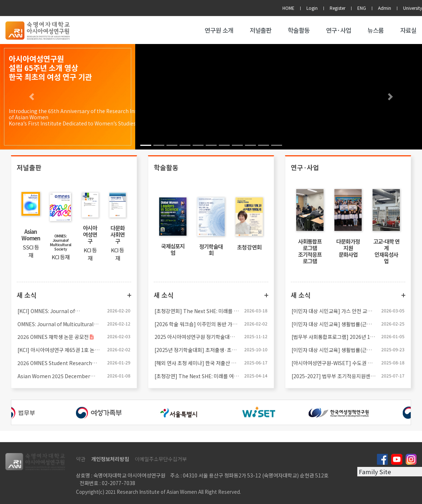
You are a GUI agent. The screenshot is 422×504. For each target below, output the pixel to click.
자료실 (408, 30)
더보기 (129, 295)
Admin (385, 8)
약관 (81, 459)
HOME (288, 8)
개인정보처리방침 (110, 459)
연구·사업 (339, 30)
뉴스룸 (376, 30)
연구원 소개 (219, 30)
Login (312, 8)
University (413, 8)
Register (337, 8)
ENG (362, 8)
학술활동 (299, 30)
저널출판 (261, 30)
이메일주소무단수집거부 (161, 459)
